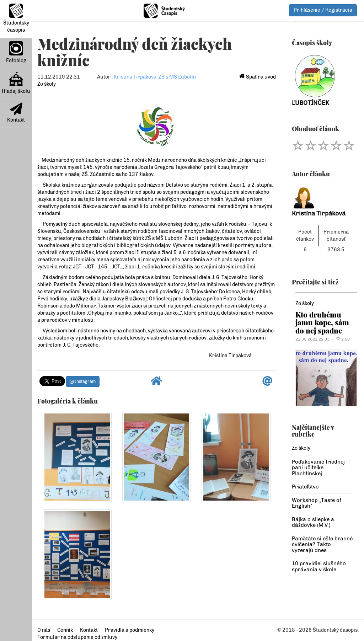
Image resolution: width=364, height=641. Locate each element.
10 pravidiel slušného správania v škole (319, 567)
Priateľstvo (305, 487)
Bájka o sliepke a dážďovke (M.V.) (313, 522)
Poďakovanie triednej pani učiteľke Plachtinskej (318, 468)
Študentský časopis (16, 18)
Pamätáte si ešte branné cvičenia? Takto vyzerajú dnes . (322, 544)
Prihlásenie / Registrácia (323, 10)
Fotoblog (16, 52)
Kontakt (16, 113)
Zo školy (47, 84)
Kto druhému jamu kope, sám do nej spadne (322, 322)
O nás (44, 630)
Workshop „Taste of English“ (317, 503)
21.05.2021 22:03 (312, 339)
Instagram (83, 381)
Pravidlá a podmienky (130, 630)
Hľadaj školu (16, 83)
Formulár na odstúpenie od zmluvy (77, 637)
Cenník (65, 630)
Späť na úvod (258, 77)
